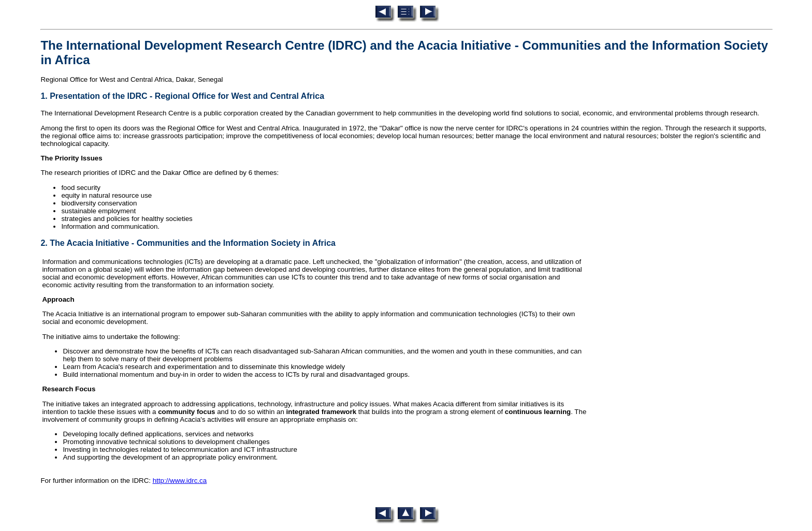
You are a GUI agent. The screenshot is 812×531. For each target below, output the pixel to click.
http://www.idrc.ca (180, 481)
